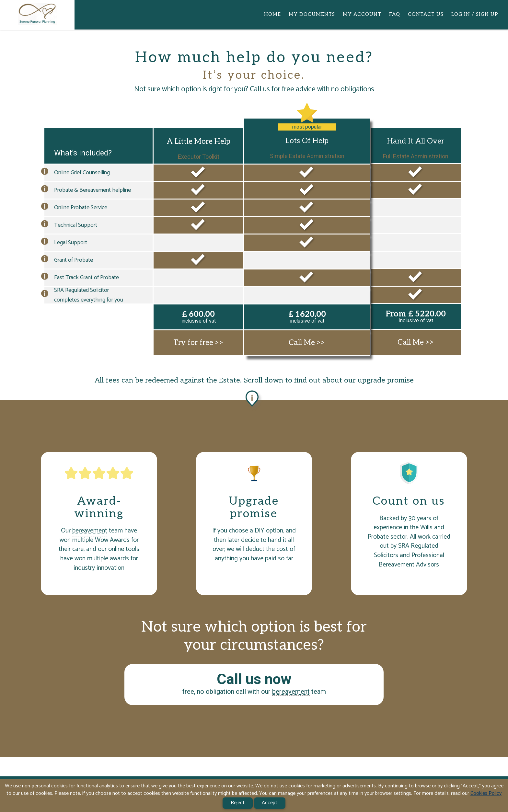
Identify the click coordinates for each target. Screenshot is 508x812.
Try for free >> (198, 343)
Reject (238, 803)
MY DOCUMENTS (312, 14)
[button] (45, 173)
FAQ (395, 14)
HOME (272, 14)
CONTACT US (426, 14)
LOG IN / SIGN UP (475, 14)
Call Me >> (307, 343)
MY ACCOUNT (362, 14)
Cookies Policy (486, 793)
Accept (270, 803)
